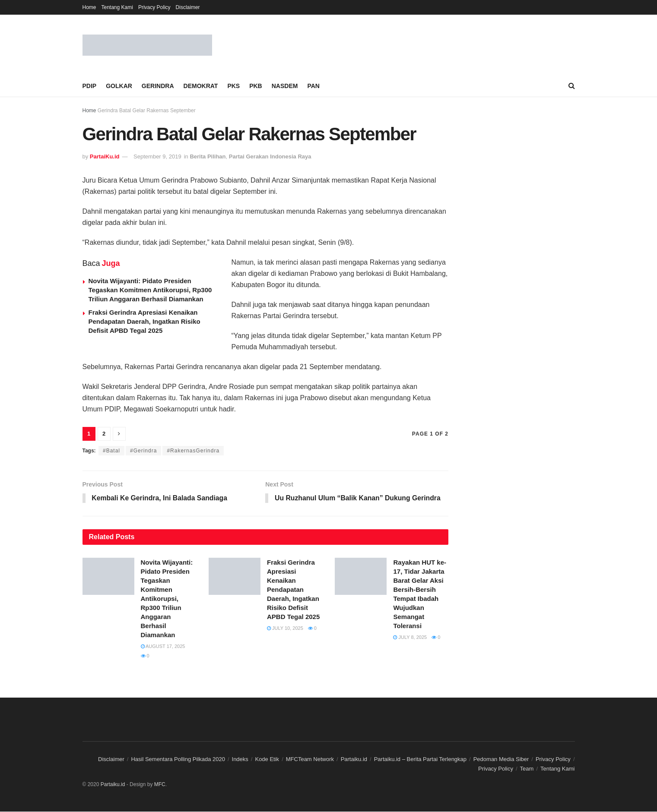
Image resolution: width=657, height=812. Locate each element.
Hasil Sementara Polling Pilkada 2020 (178, 759)
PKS (233, 86)
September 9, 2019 (157, 156)
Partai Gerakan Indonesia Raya (270, 156)
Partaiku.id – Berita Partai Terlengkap (420, 759)
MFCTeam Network (310, 759)
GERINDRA (158, 86)
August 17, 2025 (163, 647)
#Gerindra (143, 451)
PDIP (90, 86)
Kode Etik (267, 759)
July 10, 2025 (285, 629)
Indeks (240, 759)
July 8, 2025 (410, 638)
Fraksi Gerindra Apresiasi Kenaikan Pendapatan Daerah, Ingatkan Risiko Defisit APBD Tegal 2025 (144, 321)
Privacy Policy (154, 7)
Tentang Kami (117, 7)
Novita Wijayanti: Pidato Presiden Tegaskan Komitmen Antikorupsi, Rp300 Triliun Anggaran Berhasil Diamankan (150, 290)
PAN (313, 86)
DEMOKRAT (201, 86)
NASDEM (285, 86)
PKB (256, 86)
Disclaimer (188, 7)
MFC (160, 784)
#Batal (111, 451)
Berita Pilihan (208, 156)
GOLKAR (119, 86)
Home (89, 7)
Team (527, 769)
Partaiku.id (354, 759)
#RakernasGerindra (193, 451)
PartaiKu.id (105, 156)
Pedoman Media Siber (501, 759)
